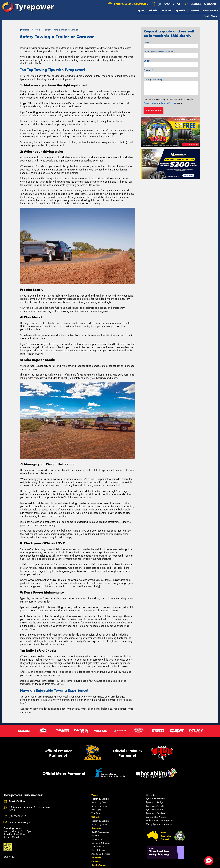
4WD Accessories (100, 832)
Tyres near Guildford (156, 813)
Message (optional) (153, 80)
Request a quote (201, 4)
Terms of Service (169, 103)
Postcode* (148, 70)
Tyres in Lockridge (155, 802)
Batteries (95, 836)
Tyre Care (96, 810)
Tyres (141, 11)
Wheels (153, 11)
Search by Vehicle (100, 799)
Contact (194, 11)
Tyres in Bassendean (156, 799)
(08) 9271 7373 (169, 4)
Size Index (151, 795)
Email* (147, 61)
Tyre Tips (96, 813)
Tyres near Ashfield (155, 806)
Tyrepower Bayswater (128, 4)
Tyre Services (98, 847)
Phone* (159, 51)
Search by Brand (99, 806)
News (214, 16)
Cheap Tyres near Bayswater (160, 824)
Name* (147, 42)
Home (24, 30)
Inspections (97, 839)
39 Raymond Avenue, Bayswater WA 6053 (29, 809)
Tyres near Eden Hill (156, 810)
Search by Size (99, 802)
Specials (180, 11)
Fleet (206, 16)
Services (166, 11)
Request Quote (153, 110)
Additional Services (101, 854)
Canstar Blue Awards (156, 817)
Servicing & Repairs (101, 843)
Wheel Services (99, 850)
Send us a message (19, 822)
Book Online (211, 11)
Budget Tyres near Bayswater (160, 821)
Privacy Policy (150, 103)
